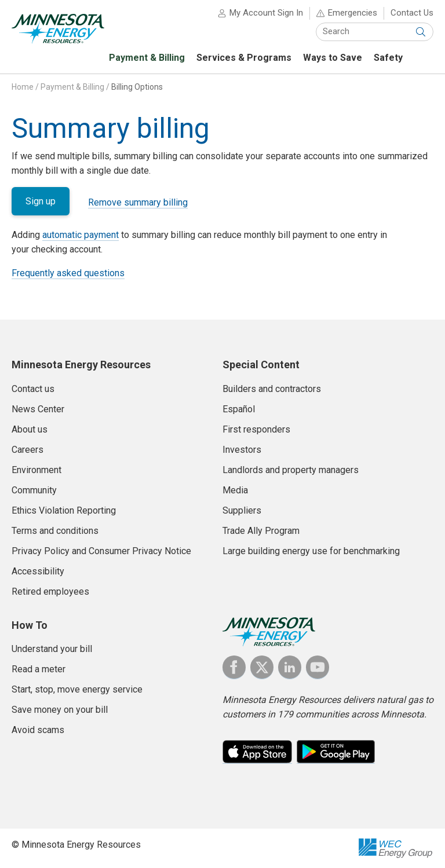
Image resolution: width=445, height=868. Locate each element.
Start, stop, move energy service (77, 689)
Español (239, 409)
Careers (28, 450)
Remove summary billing (138, 202)
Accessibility (38, 571)
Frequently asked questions (68, 273)
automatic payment (81, 235)
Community (34, 490)
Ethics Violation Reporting (64, 510)
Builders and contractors (272, 389)
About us (30, 429)
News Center (38, 409)
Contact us (33, 389)
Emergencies (353, 13)
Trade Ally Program (261, 531)
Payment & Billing (72, 87)
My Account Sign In (266, 13)
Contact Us (412, 13)
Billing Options (137, 87)
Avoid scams (38, 730)
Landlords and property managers (291, 470)
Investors (242, 450)
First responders (256, 429)
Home (23, 87)
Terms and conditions (55, 531)
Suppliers (242, 510)
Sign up (41, 201)
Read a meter (39, 669)
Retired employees (50, 592)
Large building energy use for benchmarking (311, 551)
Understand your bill (52, 649)
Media (235, 490)
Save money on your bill (60, 710)
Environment (37, 470)
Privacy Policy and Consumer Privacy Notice (101, 551)
